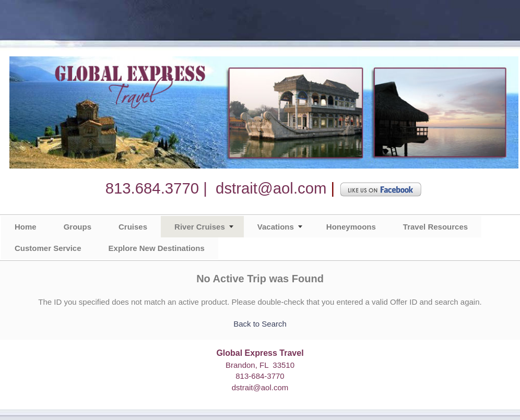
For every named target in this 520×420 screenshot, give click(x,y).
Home (26, 227)
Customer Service (48, 248)
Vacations (276, 227)
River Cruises (200, 227)
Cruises (133, 227)
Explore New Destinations (157, 248)
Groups (78, 227)
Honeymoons (351, 227)
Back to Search (260, 324)
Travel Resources (435, 227)
